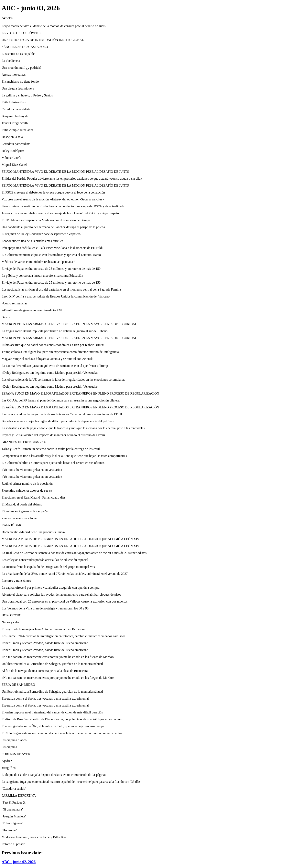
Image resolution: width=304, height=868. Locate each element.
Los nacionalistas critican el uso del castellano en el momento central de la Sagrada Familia (61, 289)
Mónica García (11, 158)
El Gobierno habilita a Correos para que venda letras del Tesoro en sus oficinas (53, 463)
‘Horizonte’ (9, 830)
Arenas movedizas (14, 75)
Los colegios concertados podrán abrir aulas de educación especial (45, 560)
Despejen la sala (12, 137)
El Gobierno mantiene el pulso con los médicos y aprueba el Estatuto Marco (51, 255)
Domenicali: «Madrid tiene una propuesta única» (34, 532)
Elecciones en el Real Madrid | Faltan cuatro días (34, 497)
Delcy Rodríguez (13, 151)
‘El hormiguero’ (12, 823)
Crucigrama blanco (14, 740)
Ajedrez (7, 761)
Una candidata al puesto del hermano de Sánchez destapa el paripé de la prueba (53, 227)
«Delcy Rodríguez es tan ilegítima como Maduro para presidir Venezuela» (50, 373)
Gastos (6, 317)
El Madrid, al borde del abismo (22, 504)
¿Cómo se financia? (14, 303)
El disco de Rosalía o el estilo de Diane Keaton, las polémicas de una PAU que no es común (62, 719)
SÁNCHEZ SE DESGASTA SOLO (25, 47)
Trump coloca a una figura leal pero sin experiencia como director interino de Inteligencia (60, 352)
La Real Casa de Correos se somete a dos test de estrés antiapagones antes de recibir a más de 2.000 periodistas (74, 553)
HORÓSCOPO (12, 615)
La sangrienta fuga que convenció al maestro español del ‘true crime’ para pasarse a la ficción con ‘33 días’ (72, 782)
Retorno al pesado (13, 844)
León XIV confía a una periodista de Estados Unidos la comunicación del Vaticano (56, 296)
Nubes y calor (11, 622)
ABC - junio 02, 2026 (19, 862)
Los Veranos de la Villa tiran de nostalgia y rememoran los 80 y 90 (45, 608)
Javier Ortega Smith (15, 123)
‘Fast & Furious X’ (14, 802)
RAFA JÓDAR (11, 525)
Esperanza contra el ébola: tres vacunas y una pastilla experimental (45, 698)
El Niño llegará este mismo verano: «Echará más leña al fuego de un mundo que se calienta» (62, 733)
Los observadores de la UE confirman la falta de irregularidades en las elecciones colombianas (63, 380)
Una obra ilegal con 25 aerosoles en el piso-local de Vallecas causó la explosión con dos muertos (65, 601)
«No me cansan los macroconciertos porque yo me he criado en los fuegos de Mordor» (58, 657)
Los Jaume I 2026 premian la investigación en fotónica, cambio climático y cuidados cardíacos (63, 636)
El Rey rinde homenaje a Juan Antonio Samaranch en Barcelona (43, 629)
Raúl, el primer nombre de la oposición (27, 484)
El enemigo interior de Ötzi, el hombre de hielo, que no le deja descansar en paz (54, 726)
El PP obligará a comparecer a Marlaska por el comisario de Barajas (46, 220)
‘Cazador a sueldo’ (14, 789)
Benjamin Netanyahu (15, 116)
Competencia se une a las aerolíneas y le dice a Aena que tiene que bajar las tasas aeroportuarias (64, 456)
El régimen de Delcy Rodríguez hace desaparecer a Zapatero (41, 234)
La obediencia (11, 61)
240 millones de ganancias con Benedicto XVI (32, 310)
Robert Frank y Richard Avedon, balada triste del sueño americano (45, 643)
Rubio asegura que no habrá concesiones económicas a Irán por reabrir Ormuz (53, 345)
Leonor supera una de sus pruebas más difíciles (32, 241)
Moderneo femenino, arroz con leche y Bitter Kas (34, 837)
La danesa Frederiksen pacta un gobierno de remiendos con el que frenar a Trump (55, 366)
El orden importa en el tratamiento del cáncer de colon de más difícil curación (52, 712)
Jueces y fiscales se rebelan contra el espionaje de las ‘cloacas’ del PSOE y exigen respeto (60, 213)
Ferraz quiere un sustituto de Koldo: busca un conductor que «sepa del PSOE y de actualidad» (63, 206)
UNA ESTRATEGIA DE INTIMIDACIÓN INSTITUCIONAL (43, 40)
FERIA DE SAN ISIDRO (18, 685)
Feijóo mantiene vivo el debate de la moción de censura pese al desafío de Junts (54, 26)
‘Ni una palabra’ (12, 809)
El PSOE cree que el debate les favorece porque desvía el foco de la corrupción (53, 192)
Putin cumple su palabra (17, 130)
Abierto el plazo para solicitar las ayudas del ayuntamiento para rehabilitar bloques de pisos (61, 594)
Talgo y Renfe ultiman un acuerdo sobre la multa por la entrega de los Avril (51, 449)
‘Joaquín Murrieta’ (14, 816)
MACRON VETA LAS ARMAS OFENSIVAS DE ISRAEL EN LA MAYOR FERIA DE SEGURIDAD (69, 324)
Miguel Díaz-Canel (14, 165)
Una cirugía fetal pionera (18, 88)
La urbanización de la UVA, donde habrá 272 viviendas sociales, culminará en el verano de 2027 (65, 574)
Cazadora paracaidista (16, 109)
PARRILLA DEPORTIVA (19, 796)
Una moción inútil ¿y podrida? (22, 68)
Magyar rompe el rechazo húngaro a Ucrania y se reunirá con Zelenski (48, 359)
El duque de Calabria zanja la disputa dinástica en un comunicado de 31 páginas (54, 775)
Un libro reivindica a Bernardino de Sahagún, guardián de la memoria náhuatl (52, 664)
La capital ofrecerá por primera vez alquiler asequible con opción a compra (51, 588)
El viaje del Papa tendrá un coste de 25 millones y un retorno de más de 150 (51, 269)
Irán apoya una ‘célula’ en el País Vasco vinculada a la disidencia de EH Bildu (53, 248)
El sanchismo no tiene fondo (20, 81)
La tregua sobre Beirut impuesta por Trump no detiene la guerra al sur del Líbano (55, 331)
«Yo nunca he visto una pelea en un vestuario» (32, 470)
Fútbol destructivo (14, 102)
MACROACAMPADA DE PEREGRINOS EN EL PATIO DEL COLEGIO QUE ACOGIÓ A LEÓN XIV (70, 539)
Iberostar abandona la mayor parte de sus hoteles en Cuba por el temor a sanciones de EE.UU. (63, 414)
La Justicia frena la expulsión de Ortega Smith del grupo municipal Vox (48, 567)
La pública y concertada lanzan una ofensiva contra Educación (42, 276)
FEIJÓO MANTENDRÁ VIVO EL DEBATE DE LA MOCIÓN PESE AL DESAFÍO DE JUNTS (65, 172)
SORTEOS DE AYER (16, 754)
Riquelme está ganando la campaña (25, 511)
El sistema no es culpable (18, 54)
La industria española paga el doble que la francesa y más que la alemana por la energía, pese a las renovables (73, 428)
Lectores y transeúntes (16, 581)
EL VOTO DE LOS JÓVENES (22, 33)
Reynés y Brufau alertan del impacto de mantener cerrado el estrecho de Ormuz (53, 435)
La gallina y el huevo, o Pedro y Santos (27, 95)
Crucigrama (9, 747)
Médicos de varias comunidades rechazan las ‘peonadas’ (39, 262)
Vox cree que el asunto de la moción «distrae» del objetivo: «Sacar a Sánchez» (53, 199)
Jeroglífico (9, 768)
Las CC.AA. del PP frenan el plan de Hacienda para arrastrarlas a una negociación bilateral (61, 400)
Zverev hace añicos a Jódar (19, 518)
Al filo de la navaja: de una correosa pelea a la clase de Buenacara (45, 671)
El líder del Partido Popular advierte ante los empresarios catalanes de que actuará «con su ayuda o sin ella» (72, 179)
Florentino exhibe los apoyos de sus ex (27, 490)
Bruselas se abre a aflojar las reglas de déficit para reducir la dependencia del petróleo (58, 421)
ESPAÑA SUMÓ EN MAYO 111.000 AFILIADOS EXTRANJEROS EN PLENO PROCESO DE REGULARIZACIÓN (80, 393)
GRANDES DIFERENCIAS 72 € (24, 442)
